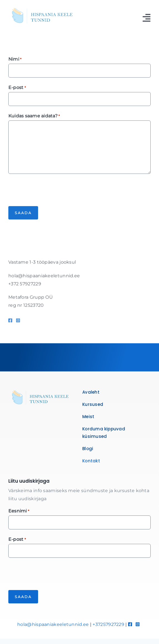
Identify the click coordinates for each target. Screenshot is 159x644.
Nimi (15, 60)
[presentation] (51, 190)
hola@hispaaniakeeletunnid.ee (53, 624)
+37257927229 (108, 624)
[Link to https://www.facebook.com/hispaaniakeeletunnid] (10, 322)
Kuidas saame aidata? (34, 117)
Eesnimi (19, 511)
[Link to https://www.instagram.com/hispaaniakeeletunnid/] (18, 322)
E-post (17, 88)
